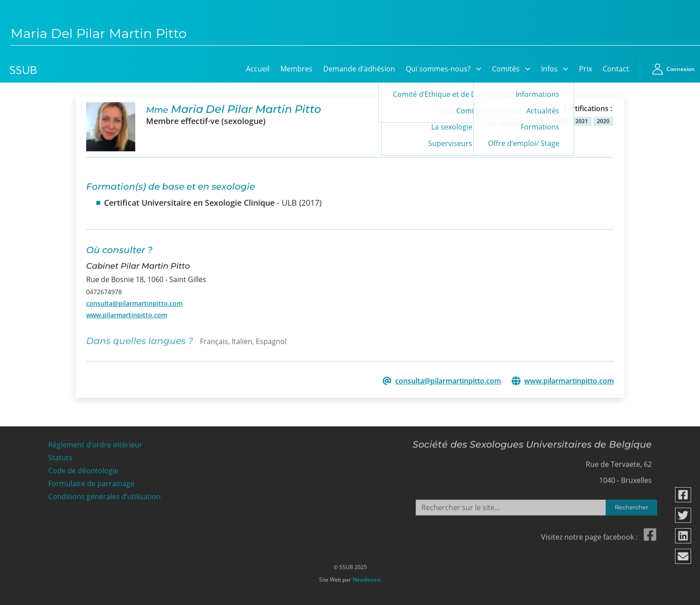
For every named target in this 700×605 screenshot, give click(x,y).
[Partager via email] (683, 556)
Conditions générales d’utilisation (104, 494)
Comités (506, 69)
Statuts (60, 456)
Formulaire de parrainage (91, 481)
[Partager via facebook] (683, 495)
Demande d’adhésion (359, 69)
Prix (585, 69)
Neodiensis (367, 577)
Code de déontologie (83, 469)
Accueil (258, 69)
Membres (296, 69)
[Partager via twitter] (683, 515)
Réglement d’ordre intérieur (95, 443)
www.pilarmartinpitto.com (127, 315)
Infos (549, 69)
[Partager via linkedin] (683, 536)
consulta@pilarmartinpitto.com (134, 302)
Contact (616, 69)
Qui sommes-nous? (438, 69)
